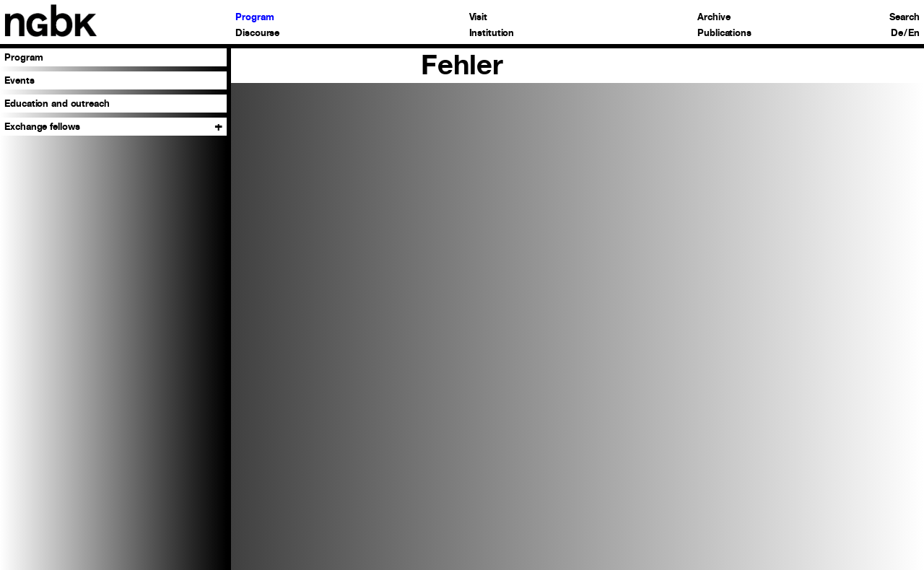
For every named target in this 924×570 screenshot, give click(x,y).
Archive (714, 18)
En (914, 34)
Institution (492, 34)
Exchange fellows (42, 127)
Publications (724, 34)
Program (254, 18)
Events (19, 80)
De (897, 34)
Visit (478, 18)
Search (904, 18)
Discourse (257, 34)
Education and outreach (57, 104)
